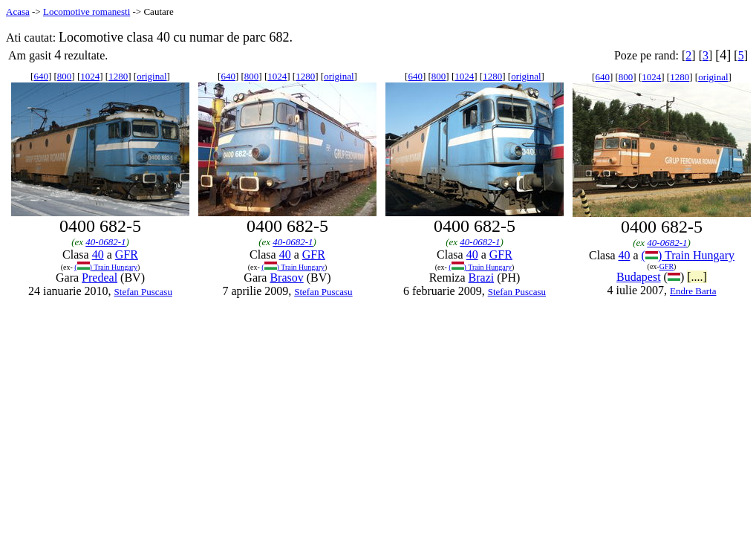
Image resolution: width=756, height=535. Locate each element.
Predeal (100, 278)
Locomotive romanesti (87, 12)
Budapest (639, 277)
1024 (90, 76)
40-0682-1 (105, 242)
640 (41, 76)
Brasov (286, 278)
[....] (697, 277)
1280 (118, 76)
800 (65, 76)
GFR (127, 254)
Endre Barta (693, 291)
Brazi (482, 278)
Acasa (18, 12)
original (151, 76)
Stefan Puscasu (143, 292)
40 (98, 254)
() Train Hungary (106, 267)
